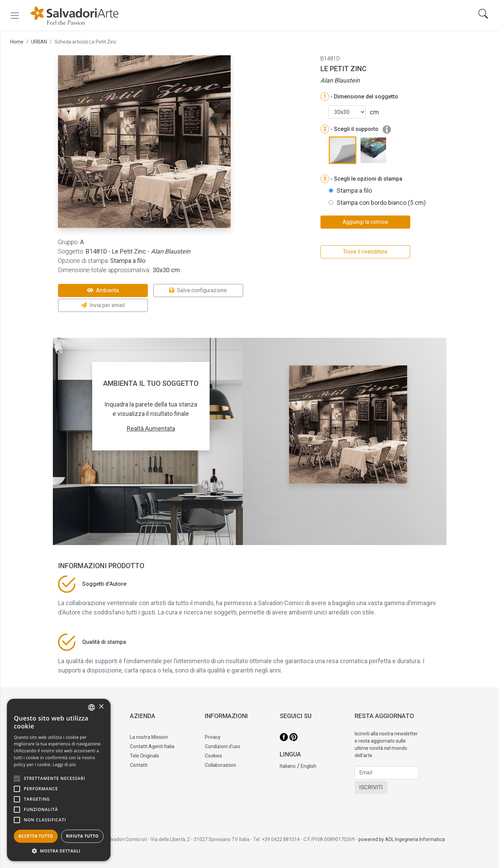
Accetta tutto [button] (36, 836)
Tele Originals (145, 756)
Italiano (288, 766)
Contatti (139, 765)
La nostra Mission (149, 737)
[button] (59, 851)
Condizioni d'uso (223, 746)
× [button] (101, 707)
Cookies (213, 756)
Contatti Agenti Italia (152, 746)
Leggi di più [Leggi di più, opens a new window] (64, 765)
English (309, 766)
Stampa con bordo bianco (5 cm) (381, 203)
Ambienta (103, 290)
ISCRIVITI (371, 787)
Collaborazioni (220, 765)
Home (17, 42)
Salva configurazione (198, 290)
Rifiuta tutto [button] (82, 836)
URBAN (39, 42)
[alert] (59, 780)
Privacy (213, 737)
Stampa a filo (354, 190)
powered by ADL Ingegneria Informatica (402, 839)
